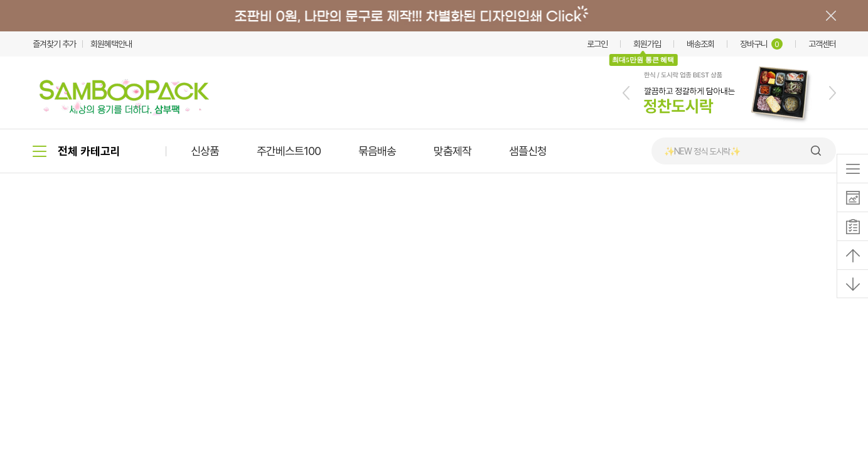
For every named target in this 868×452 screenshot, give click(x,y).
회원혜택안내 (111, 44)
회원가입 (647, 44)
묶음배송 (377, 151)
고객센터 (822, 44)
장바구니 (761, 44)
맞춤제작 (453, 151)
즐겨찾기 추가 (54, 44)
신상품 (205, 151)
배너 (434, 16)
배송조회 (700, 44)
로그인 (597, 44)
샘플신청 (528, 151)
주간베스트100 (289, 151)
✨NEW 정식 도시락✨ (702, 151)
